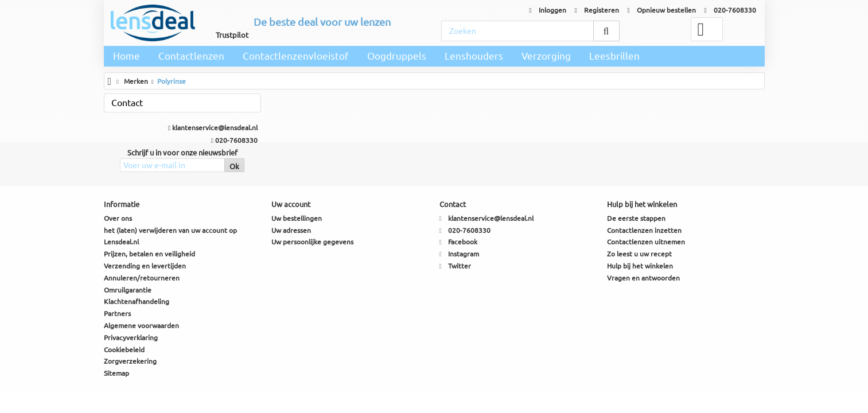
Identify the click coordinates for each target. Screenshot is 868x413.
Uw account (291, 204)
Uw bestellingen (297, 218)
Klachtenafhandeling (137, 301)
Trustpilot (232, 35)
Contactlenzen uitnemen (646, 242)
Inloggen (548, 10)
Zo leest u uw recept (639, 254)
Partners (117, 313)
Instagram (464, 254)
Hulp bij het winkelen (640, 266)
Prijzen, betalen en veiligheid (149, 254)
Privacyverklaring (131, 338)
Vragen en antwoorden (643, 278)
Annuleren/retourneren (142, 278)
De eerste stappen (636, 218)
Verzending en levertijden (145, 266)
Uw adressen (291, 230)
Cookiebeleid (124, 350)
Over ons (118, 218)
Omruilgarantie (128, 290)
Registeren (597, 10)
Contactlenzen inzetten (644, 230)
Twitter (460, 266)
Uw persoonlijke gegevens (312, 242)
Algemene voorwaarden (141, 326)
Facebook (463, 242)
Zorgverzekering (130, 361)
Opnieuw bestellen (662, 10)
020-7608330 (730, 10)
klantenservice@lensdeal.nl (213, 128)
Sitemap (116, 373)
